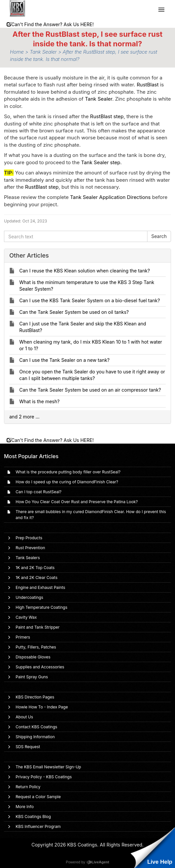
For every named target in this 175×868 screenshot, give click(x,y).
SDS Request (28, 747)
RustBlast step (107, 116)
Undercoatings (29, 597)
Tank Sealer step (101, 162)
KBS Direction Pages (35, 697)
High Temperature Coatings (42, 607)
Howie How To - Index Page (42, 707)
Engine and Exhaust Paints (40, 587)
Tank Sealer (99, 99)
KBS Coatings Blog (33, 817)
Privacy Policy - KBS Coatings (44, 777)
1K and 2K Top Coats (35, 568)
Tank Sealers (28, 558)
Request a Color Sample (38, 797)
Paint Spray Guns (32, 677)
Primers (23, 637)
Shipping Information (35, 737)
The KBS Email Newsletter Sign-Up (48, 767)
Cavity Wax (26, 617)
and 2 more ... (24, 417)
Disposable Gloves (33, 657)
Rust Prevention (30, 548)
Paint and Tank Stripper (38, 627)
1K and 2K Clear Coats (37, 578)
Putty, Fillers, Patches (36, 647)
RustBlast (148, 85)
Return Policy (28, 787)
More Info (25, 807)
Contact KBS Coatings (36, 727)
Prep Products (29, 538)
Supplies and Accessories (40, 667)
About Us (24, 717)
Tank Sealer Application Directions (110, 197)
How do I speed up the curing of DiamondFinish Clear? (67, 482)
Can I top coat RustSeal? (39, 492)
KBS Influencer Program (38, 826)
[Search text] (76, 236)
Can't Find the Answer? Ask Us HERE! (50, 24)
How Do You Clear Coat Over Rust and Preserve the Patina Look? (77, 502)
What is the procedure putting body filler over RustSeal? (68, 472)
